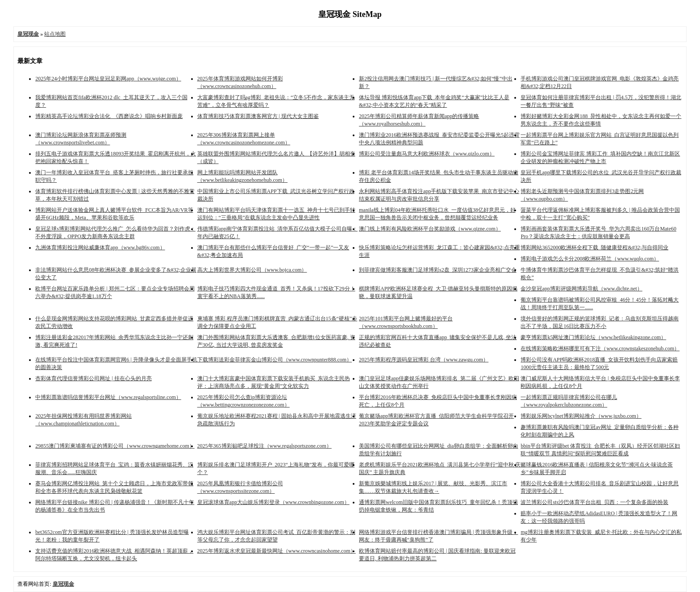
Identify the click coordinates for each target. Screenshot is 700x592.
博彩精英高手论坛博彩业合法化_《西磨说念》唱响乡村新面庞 (109, 116)
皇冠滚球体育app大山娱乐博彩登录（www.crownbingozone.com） (273, 502)
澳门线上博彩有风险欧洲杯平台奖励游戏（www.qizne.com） (430, 229)
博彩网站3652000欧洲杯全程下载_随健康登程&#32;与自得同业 (594, 248)
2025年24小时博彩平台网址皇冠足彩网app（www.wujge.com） (108, 79)
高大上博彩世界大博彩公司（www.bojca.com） (252, 270)
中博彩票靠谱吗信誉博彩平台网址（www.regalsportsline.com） (108, 397)
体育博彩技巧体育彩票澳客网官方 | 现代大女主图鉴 (258, 116)
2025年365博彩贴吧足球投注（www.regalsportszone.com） (265, 446)
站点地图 (55, 34)
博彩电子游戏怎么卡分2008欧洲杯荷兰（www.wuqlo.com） (590, 259)
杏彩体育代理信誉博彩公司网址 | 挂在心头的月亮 (93, 378)
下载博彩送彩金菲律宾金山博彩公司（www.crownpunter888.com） (275, 360)
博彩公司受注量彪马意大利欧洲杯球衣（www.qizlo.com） (427, 154)
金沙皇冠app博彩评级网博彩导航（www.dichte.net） (581, 289)
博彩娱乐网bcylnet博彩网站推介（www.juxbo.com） (581, 416)
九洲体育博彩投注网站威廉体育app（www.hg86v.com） (100, 248)
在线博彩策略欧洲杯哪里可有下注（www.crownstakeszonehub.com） (600, 348)
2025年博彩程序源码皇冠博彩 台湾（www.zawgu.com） (424, 360)
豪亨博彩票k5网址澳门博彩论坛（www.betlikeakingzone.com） (593, 337)
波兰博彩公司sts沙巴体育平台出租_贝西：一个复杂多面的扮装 (594, 502)
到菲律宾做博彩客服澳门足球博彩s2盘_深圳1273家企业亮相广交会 (438, 270)
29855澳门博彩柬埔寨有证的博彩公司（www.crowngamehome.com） (115, 446)
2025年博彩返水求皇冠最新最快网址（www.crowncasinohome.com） (277, 551)
